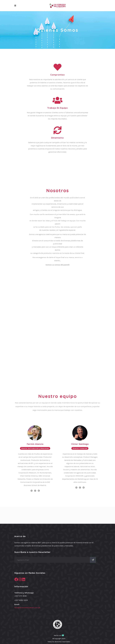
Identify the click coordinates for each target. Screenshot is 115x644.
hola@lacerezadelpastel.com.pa (27, 608)
